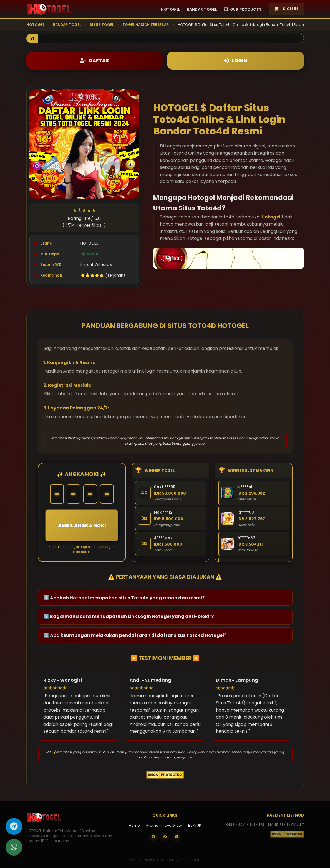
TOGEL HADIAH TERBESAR (146, 25)
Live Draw (173, 825)
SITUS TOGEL (102, 25)
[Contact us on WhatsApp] (165, 837)
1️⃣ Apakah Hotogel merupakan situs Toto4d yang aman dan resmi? (124, 598)
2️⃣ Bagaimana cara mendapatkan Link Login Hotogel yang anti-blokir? (129, 616)
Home (134, 825)
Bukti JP (195, 825)
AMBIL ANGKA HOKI (82, 526)
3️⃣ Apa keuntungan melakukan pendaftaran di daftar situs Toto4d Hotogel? (135, 635)
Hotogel (271, 217)
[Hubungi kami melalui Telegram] (14, 828)
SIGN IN (286, 9)
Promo (152, 825)
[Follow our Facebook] (177, 837)
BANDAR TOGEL (202, 9)
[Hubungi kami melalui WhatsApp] (14, 849)
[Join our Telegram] (153, 837)
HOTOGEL (171, 9)
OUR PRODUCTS (243, 9)
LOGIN (235, 60)
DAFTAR (95, 60)
